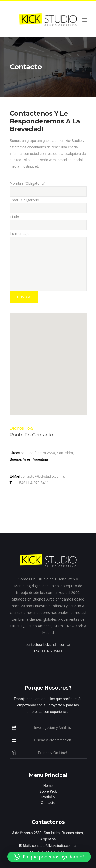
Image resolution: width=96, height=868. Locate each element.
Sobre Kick (48, 791)
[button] (49, 857)
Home (48, 786)
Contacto (48, 803)
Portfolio (48, 797)
